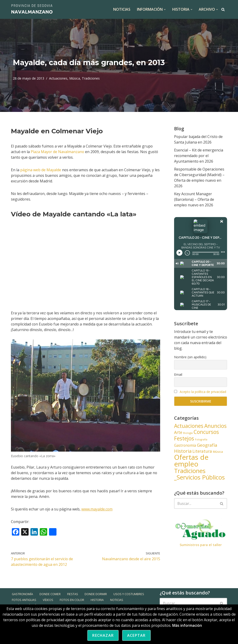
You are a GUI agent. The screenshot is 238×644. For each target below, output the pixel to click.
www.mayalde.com (98, 509)
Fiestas (73, 604)
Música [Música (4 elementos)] (218, 452)
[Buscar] (223, 9)
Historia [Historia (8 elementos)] (183, 451)
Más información (187, 625)
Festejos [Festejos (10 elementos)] (184, 439)
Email (178, 374)
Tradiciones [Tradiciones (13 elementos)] (190, 471)
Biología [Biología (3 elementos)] (188, 433)
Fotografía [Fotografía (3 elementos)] (201, 440)
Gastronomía (23, 604)
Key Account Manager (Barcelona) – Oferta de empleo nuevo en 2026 (194, 199)
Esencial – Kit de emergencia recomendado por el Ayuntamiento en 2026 (199, 156)
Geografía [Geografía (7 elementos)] (207, 445)
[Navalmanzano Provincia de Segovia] (32, 9)
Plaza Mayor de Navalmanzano (58, 152)
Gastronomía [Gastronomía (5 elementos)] (185, 446)
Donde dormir (96, 604)
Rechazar (103, 635)
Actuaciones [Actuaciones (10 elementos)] (189, 426)
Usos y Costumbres (129, 604)
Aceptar (136, 635)
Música (75, 78)
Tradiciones (91, 78)
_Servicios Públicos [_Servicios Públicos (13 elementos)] (199, 477)
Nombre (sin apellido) (190, 357)
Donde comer (50, 604)
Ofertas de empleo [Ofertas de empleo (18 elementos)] (191, 461)
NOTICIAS (122, 9)
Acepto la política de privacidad (203, 392)
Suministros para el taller (201, 545)
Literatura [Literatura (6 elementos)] (202, 451)
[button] (165, 10)
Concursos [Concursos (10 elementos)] (206, 432)
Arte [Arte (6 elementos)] (178, 433)
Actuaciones (58, 78)
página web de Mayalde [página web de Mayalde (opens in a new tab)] (41, 170)
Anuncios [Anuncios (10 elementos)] (215, 426)
